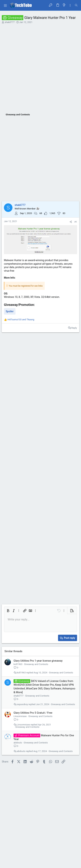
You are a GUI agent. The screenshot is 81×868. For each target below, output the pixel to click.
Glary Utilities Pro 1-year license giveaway (38, 661)
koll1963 (18, 664)
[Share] (71, 222)
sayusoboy (22, 704)
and (21, 319)
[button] (5, 5)
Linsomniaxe (20, 716)
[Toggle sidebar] (70, 5)
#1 (76, 222)
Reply (74, 328)
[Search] (76, 5)
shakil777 (10, 22)
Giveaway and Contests (36, 664)
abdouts (18, 743)
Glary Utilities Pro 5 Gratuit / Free (33, 713)
